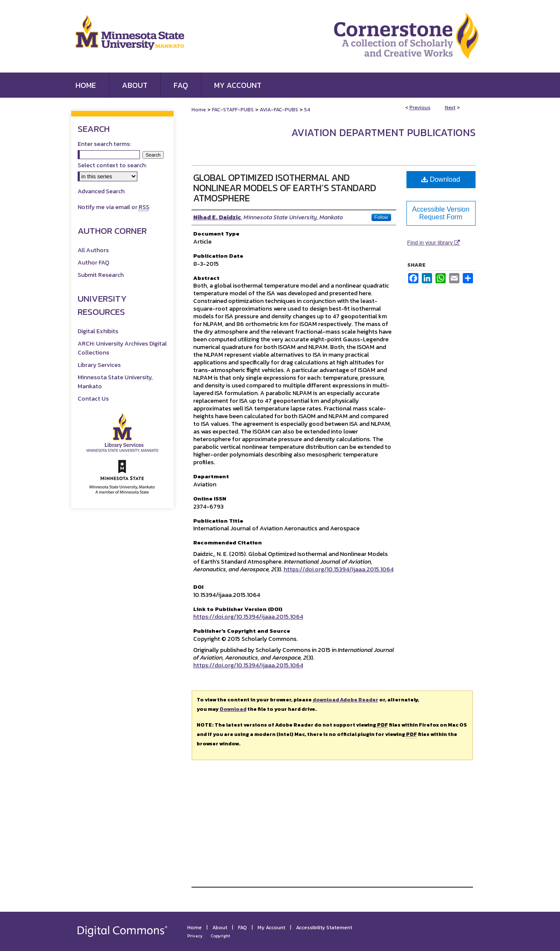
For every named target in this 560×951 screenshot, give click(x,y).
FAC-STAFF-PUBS (233, 110)
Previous (420, 108)
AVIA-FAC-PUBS (279, 110)
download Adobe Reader (345, 700)
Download (441, 179)
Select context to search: (112, 165)
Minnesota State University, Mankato (115, 382)
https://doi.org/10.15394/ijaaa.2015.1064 (339, 569)
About (220, 928)
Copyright (221, 936)
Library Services (99, 365)
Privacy (195, 936)
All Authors (93, 250)
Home (199, 110)
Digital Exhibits (98, 331)
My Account (271, 928)
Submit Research (101, 275)
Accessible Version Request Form (441, 213)
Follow (381, 217)
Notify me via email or (113, 207)
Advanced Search (101, 191)
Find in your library (434, 243)
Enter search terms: (104, 144)
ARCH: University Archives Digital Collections (122, 348)
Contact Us (93, 399)
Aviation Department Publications (383, 132)
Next (450, 108)
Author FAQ (93, 263)
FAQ (242, 928)
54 (307, 110)
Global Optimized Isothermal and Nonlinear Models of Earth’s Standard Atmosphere (285, 188)
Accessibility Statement (324, 928)
